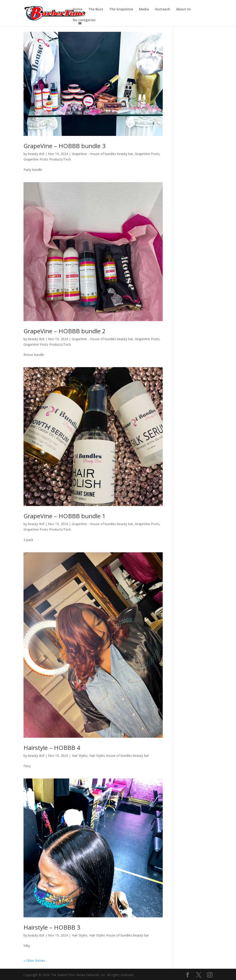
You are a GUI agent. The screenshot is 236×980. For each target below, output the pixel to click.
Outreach (162, 9)
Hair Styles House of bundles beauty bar (119, 756)
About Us (183, 9)
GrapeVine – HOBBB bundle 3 (65, 146)
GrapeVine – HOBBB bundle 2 (65, 331)
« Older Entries (34, 961)
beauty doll (36, 154)
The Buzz (96, 9)
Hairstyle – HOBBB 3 (52, 927)
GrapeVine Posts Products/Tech (47, 159)
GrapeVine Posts (147, 154)
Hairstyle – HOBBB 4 (52, 748)
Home (78, 9)
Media (144, 9)
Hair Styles (80, 756)
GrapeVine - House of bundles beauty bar (102, 154)
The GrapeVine (121, 9)
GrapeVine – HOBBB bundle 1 (65, 516)
